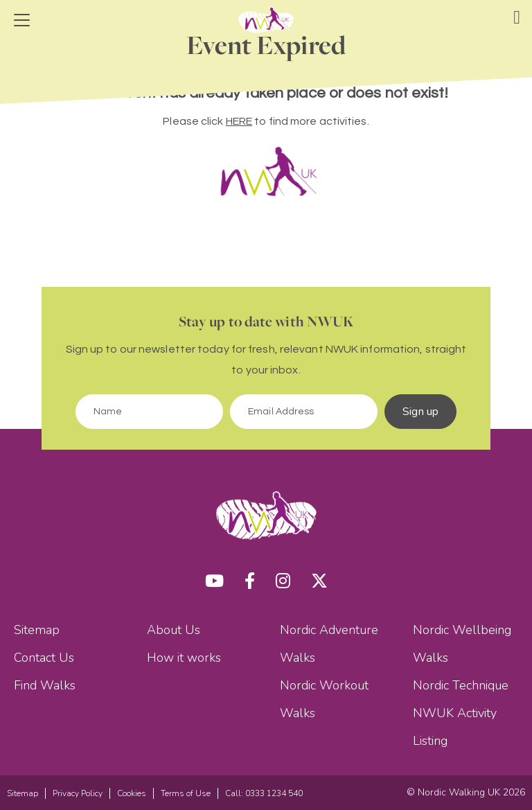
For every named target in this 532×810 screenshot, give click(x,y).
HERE (239, 121)
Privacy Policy (78, 793)
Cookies (132, 793)
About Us (174, 630)
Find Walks (45, 685)
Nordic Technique (461, 685)
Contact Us (44, 658)
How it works (184, 658)
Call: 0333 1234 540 (264, 793)
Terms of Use (186, 793)
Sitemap (37, 630)
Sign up (420, 412)
